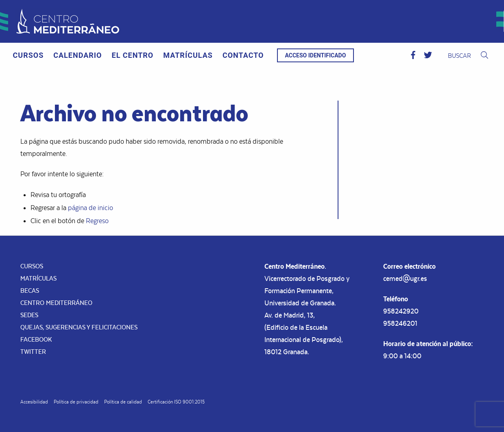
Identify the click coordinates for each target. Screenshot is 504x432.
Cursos (28, 55)
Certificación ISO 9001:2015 (176, 402)
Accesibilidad (34, 402)
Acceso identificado (316, 55)
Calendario (77, 55)
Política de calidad (123, 402)
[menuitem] (28, 55)
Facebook (36, 339)
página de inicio (91, 208)
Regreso (97, 221)
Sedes (29, 315)
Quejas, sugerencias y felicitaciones (79, 327)
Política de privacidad (76, 402)
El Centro (133, 55)
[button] (413, 55)
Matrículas (188, 55)
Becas (30, 291)
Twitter (33, 352)
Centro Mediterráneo (56, 303)
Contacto (243, 55)
